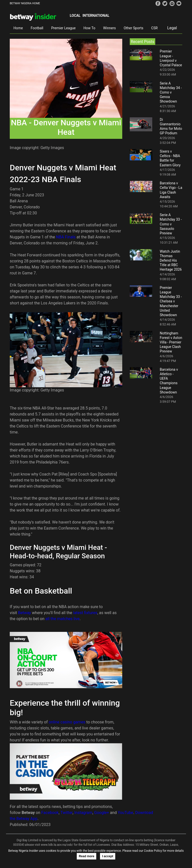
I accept (108, 856)
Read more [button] (86, 856)
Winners (110, 28)
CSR (154, 28)
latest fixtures (85, 613)
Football (37, 28)
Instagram (83, 813)
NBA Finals (66, 237)
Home (18, 28)
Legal (172, 28)
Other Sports (134, 28)
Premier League (63, 28)
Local (75, 16)
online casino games (67, 722)
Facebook (50, 813)
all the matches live (62, 619)
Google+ (102, 813)
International (96, 16)
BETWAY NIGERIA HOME (25, 3)
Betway (24, 613)
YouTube (125, 813)
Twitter (66, 813)
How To (89, 28)
